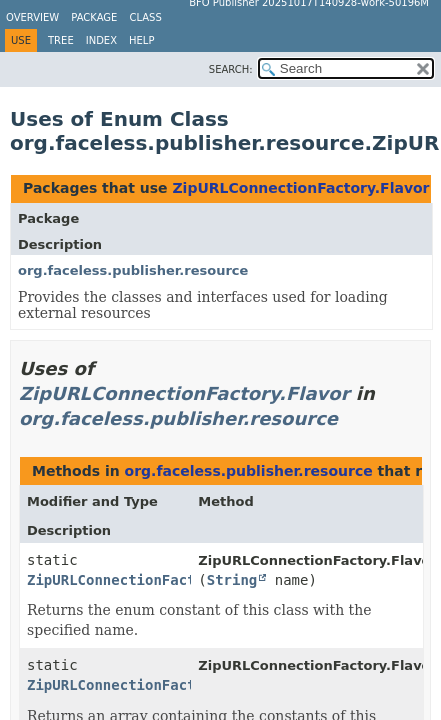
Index (101, 40)
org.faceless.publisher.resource (133, 270)
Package (94, 17)
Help (141, 40)
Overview (32, 17)
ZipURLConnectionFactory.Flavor (300, 188)
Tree (61, 40)
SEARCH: (231, 69)
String (232, 580)
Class (145, 17)
